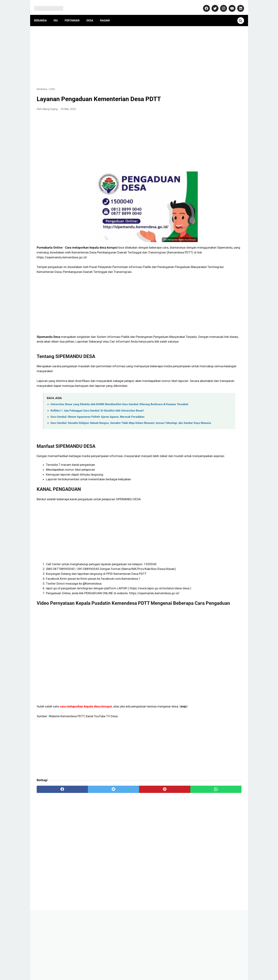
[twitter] (88, 845)
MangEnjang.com (145, 974)
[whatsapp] (157, 845)
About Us (84, 966)
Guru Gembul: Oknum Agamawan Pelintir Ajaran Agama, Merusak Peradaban (97, 437)
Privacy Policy (145, 966)
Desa (92, 14)
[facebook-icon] (203, 4)
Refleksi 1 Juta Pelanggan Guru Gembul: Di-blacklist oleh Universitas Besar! (97, 431)
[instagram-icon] (221, 4)
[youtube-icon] (229, 4)
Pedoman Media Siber (119, 966)
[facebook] (54, 845)
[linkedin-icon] (238, 4)
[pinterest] (122, 845)
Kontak (98, 966)
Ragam (107, 14)
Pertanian (75, 14)
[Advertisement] (105, 52)
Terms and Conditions (187, 966)
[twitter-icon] (212, 4)
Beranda (43, 14)
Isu (58, 14)
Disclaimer (163, 966)
